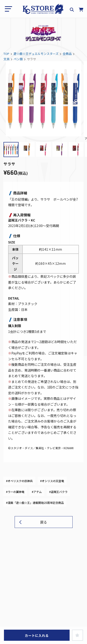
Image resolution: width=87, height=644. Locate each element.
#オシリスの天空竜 (52, 481)
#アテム (37, 492)
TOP (6, 54)
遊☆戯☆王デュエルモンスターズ (36, 54)
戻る (44, 522)
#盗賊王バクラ (58, 492)
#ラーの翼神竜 (15, 492)
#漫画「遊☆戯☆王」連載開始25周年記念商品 (35, 503)
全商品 (67, 54)
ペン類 (18, 59)
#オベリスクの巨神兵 (19, 481)
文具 (6, 59)
